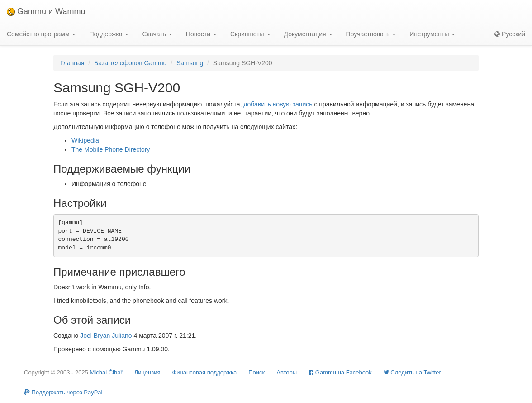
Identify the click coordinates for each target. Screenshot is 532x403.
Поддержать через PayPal (63, 392)
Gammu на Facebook (340, 372)
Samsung (190, 63)
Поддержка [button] (109, 34)
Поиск (256, 372)
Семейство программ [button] (41, 34)
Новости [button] (201, 34)
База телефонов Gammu (130, 63)
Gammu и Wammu (46, 11)
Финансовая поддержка (204, 372)
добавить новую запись (278, 104)
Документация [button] (308, 34)
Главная (72, 63)
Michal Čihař (106, 372)
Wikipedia (85, 140)
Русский (510, 34)
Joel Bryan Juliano (106, 336)
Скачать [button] (157, 34)
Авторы (287, 372)
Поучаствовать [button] (371, 34)
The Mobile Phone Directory (111, 149)
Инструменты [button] (432, 34)
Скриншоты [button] (250, 34)
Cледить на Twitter (412, 372)
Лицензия (147, 372)
